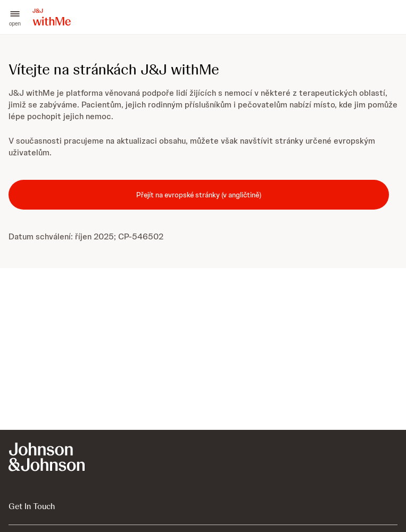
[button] (15, 17)
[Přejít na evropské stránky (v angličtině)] (199, 195)
